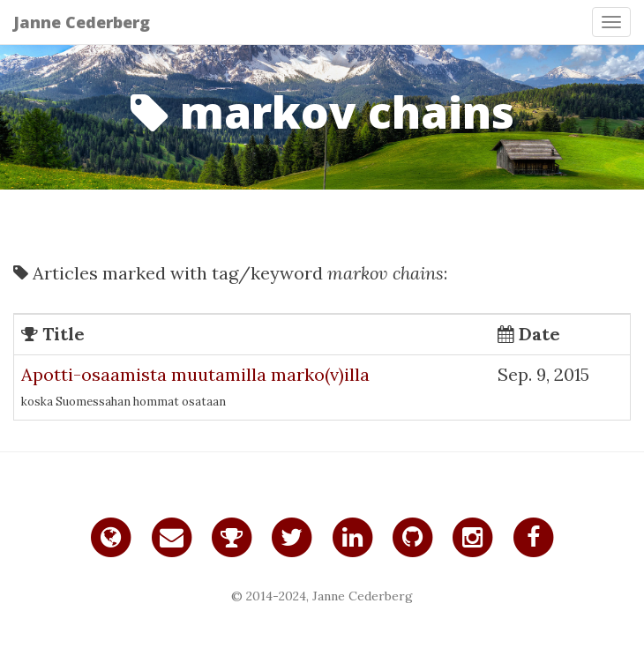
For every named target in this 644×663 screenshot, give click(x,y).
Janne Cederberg (82, 22)
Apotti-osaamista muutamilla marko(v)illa (195, 374)
